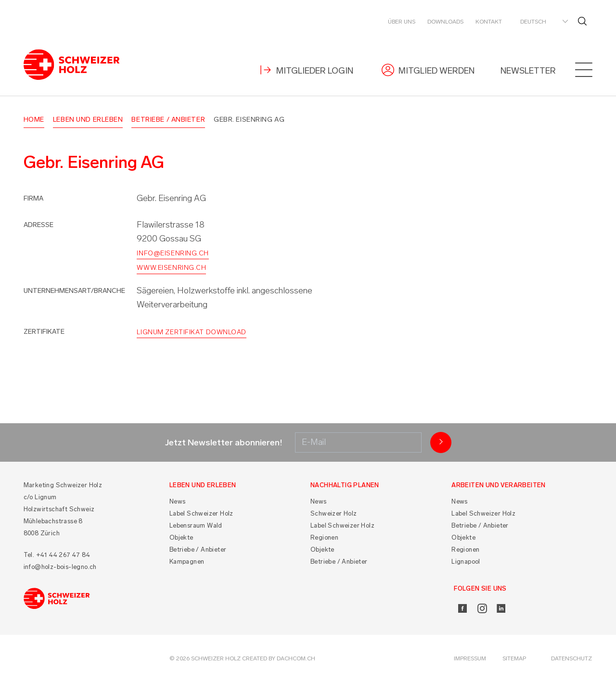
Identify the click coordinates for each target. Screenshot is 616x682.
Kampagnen (187, 562)
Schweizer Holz (334, 513)
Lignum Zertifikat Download (192, 332)
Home (34, 120)
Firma (33, 198)
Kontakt (489, 22)
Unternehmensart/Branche (74, 291)
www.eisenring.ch (171, 268)
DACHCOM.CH (296, 658)
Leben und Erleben (88, 120)
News (178, 501)
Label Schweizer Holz (201, 513)
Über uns (402, 22)
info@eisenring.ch (173, 253)
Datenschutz (571, 658)
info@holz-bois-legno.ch (60, 567)
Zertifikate (44, 332)
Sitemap (514, 658)
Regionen (324, 537)
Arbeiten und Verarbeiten (499, 485)
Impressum (470, 658)
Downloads (445, 22)
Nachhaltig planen (345, 485)
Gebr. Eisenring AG (249, 120)
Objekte (181, 537)
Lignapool (466, 562)
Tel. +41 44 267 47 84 (57, 555)
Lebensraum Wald (196, 525)
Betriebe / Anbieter (168, 120)
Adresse (38, 225)
